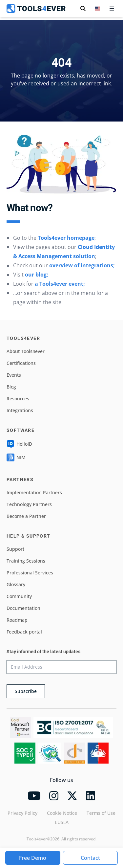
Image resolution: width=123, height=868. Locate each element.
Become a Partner (26, 516)
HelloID (19, 444)
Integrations (20, 410)
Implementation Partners (34, 492)
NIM (16, 457)
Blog (11, 387)
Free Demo (33, 858)
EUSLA (62, 822)
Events (14, 375)
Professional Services (30, 573)
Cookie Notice (62, 813)
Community (19, 596)
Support (15, 549)
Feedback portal (24, 632)
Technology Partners (29, 504)
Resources (18, 399)
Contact (90, 858)
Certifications (21, 363)
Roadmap (17, 620)
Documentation (23, 608)
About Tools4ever (26, 351)
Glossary (16, 584)
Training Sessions (26, 561)
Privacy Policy (22, 813)
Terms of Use (101, 813)
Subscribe (26, 691)
